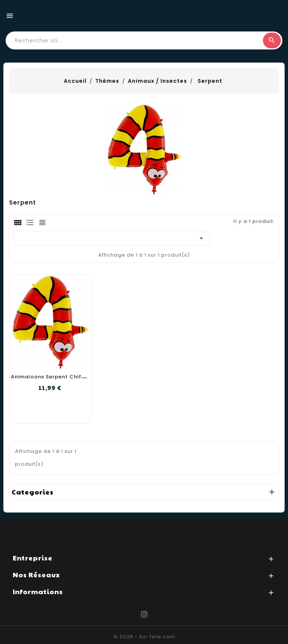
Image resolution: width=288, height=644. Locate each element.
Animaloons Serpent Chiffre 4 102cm (63, 377)
